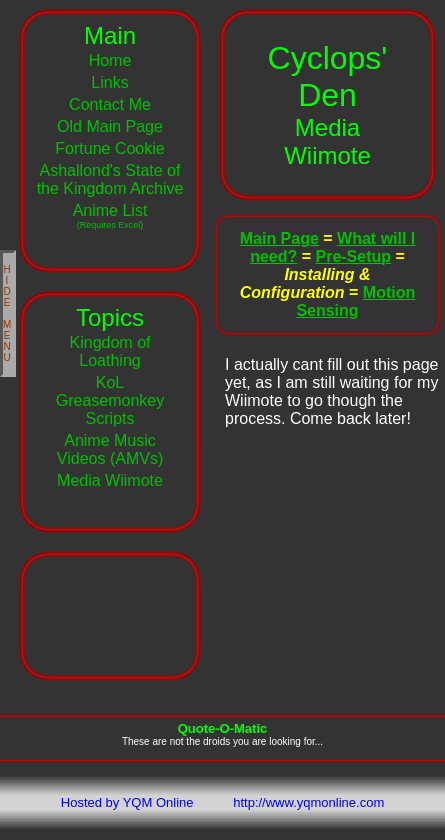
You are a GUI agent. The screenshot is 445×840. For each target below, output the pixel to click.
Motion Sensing (355, 301)
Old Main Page (110, 126)
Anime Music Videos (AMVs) (110, 449)
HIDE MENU (8, 313)
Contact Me (110, 104)
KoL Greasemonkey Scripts (110, 400)
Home (110, 60)
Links (109, 82)
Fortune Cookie (109, 148)
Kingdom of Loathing (110, 351)
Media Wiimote (110, 480)
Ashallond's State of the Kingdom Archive (110, 179)
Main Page (279, 238)
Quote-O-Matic (223, 728)
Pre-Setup (353, 256)
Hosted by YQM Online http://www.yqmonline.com (222, 802)
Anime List (110, 216)
